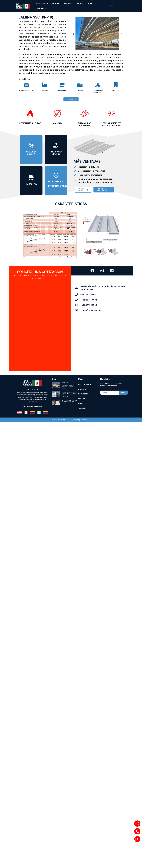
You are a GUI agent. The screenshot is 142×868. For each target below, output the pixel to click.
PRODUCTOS (42, 3)
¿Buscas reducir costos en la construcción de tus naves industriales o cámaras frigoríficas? (70, 394)
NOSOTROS (56, 3)
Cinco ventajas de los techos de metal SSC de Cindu (70, 401)
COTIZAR (80, 3)
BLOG (90, 3)
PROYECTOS (69, 3)
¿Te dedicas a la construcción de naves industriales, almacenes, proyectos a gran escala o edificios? (69, 385)
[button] (73, 34)
